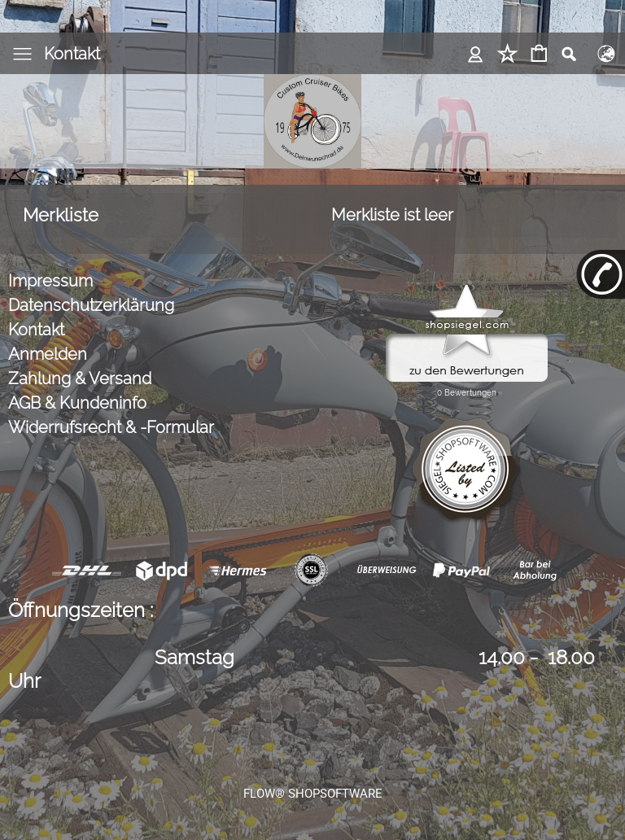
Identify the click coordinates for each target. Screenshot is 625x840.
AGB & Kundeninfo (77, 403)
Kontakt (72, 54)
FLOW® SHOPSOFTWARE (313, 794)
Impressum (50, 281)
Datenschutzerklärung (91, 305)
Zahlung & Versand (80, 378)
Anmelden (48, 354)
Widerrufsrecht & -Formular (111, 427)
